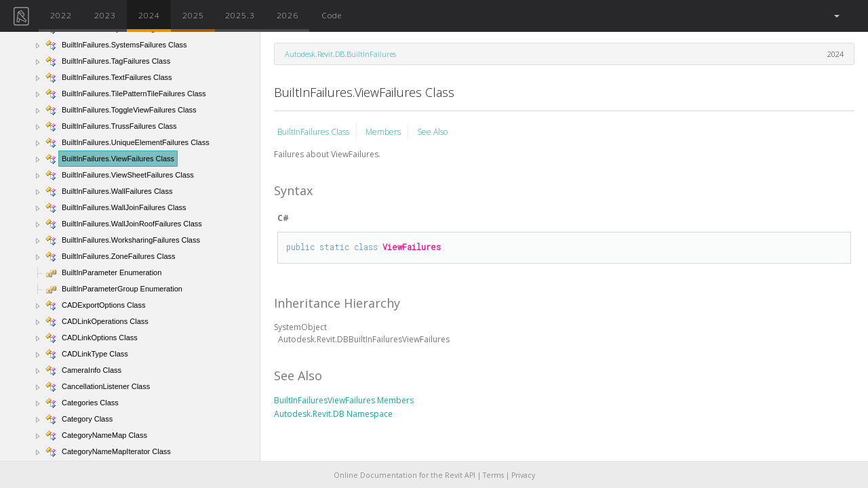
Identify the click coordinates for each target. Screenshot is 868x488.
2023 (105, 15)
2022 (61, 15)
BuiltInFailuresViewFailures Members (344, 400)
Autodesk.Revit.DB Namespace (333, 414)
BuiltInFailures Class (313, 132)
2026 (288, 15)
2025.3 (240, 15)
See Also (432, 132)
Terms (493, 475)
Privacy (523, 475)
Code (332, 15)
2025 (193, 15)
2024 (149, 15)
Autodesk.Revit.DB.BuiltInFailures (340, 54)
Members (383, 132)
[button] (836, 16)
